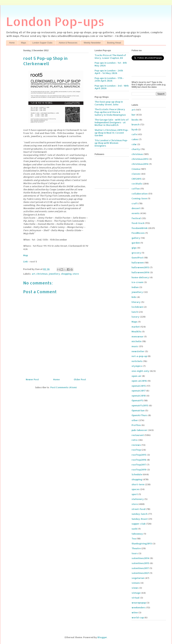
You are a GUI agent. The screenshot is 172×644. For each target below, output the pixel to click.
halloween (138, 263)
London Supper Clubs (42, 43)
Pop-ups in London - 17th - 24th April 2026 (109, 79)
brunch (136, 124)
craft (135, 203)
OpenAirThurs (139, 415)
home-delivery (140, 277)
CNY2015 (137, 179)
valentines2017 (140, 568)
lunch (135, 312)
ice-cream (137, 282)
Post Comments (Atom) (64, 387)
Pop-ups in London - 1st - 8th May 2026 (111, 64)
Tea (134, 539)
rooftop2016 (139, 460)
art (34, 274)
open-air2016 (139, 381)
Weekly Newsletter (92, 43)
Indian (135, 287)
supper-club (138, 524)
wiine (135, 612)
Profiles (136, 425)
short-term (138, 484)
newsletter (138, 351)
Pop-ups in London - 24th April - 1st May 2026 (109, 72)
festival (136, 218)
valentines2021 (140, 573)
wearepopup (139, 603)
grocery (136, 253)
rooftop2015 (139, 455)
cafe (134, 134)
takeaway (137, 534)
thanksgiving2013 (142, 544)
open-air (136, 376)
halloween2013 (140, 267)
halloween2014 (140, 272)
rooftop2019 (139, 470)
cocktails (137, 184)
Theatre (136, 548)
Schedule (137, 474)
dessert (136, 208)
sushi (135, 529)
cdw (134, 144)
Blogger (102, 637)
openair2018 (139, 396)
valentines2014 (140, 558)
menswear (138, 336)
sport (135, 494)
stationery (138, 499)
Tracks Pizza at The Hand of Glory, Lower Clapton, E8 (110, 57)
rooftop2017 (139, 465)
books (135, 120)
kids (134, 297)
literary (136, 302)
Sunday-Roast (140, 519)
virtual (136, 598)
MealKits (136, 331)
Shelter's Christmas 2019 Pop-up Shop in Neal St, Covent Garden (112, 133)
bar (133, 115)
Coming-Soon (139, 198)
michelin (136, 341)
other (135, 420)
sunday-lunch (139, 514)
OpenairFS (137, 400)
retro (135, 440)
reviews (136, 445)
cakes (135, 139)
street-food (138, 509)
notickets (137, 361)
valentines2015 (140, 563)
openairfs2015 (140, 405)
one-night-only (140, 371)
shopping (66, 274)
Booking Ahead (114, 43)
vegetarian (138, 578)
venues (136, 583)
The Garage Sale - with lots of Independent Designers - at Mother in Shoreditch (112, 122)
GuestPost (137, 258)
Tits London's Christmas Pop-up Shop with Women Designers (111, 143)
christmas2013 (140, 159)
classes (136, 174)
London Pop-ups (55, 21)
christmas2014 (140, 164)
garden (136, 243)
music (135, 346)
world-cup (138, 617)
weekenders (139, 607)
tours (135, 553)
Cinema (136, 169)
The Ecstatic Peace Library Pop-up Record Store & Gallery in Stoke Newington (110, 112)
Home (12, 43)
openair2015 (139, 386)
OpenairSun (138, 410)
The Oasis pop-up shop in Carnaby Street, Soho (109, 103)
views (135, 588)
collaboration (140, 194)
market (136, 327)
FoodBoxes (138, 233)
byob (135, 129)
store (76, 274)
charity (136, 149)
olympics (137, 366)
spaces (136, 489)
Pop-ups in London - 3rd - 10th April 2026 (112, 87)
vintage (136, 593)
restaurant (138, 435)
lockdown (137, 307)
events (136, 213)
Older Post (80, 379)
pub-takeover (139, 430)
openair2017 (139, 391)
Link (25, 261)
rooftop (136, 450)
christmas (42, 274)
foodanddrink (139, 228)
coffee (136, 189)
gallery (136, 238)
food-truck (138, 223)
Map (26, 255)
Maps (23, 43)
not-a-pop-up (139, 356)
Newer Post (32, 379)
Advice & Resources (68, 43)
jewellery (54, 274)
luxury (135, 317)
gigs (134, 248)
